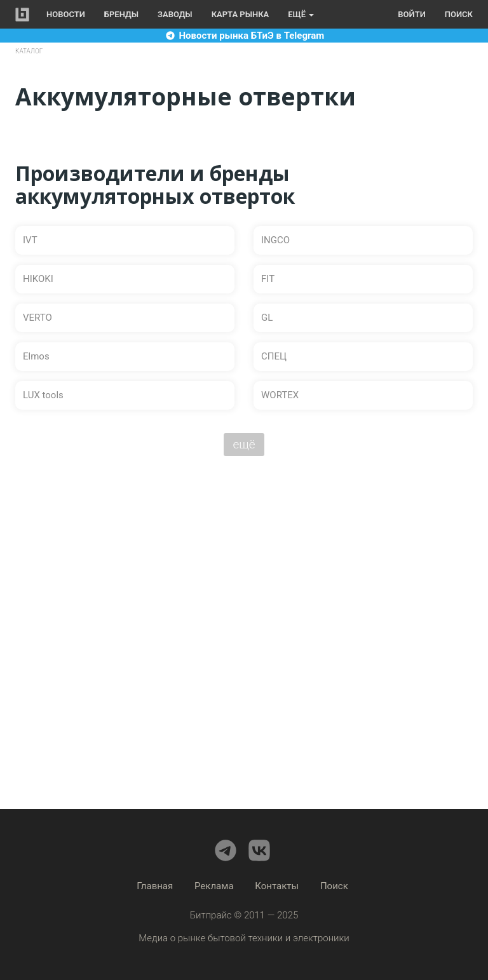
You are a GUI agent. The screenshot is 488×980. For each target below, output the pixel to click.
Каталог (29, 51)
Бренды (121, 14)
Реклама (214, 886)
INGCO (275, 240)
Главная (155, 886)
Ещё (301, 14)
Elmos (36, 356)
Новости (66, 14)
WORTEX (280, 395)
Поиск (459, 14)
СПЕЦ (274, 356)
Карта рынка (241, 14)
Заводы (175, 14)
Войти (411, 14)
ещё (244, 444)
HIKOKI (38, 279)
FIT (268, 279)
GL (267, 318)
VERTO (37, 318)
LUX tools (43, 395)
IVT (30, 240)
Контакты (277, 886)
